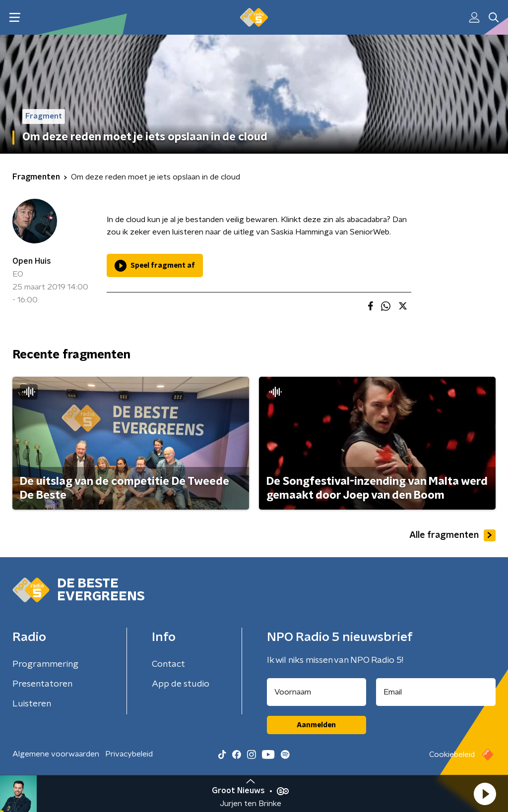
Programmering (45, 664)
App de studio (181, 684)
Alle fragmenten (452, 535)
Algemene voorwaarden (56, 754)
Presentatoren (42, 684)
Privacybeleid (129, 754)
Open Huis (32, 261)
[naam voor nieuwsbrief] (317, 692)
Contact (168, 664)
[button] (485, 794)
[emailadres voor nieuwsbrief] (436, 692)
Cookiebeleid (452, 754)
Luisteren (32, 704)
